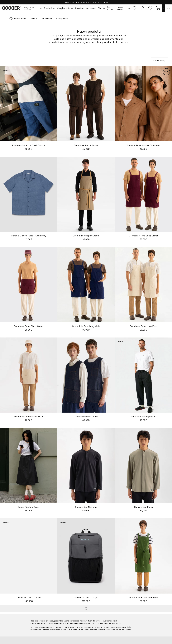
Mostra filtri (160, 60)
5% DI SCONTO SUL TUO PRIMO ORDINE (86, 2)
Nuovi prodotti (68, 18)
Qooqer (12, 8)
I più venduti (50, 18)
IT (167, 8)
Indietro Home (19, 18)
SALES (36, 18)
